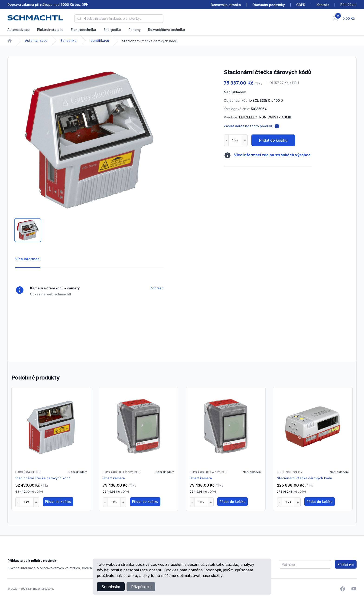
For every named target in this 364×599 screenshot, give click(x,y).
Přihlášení (346, 564)
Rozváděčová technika (167, 30)
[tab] (28, 230)
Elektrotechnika (83, 30)
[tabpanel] (89, 139)
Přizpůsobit (141, 587)
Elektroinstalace (50, 30)
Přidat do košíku (273, 140)
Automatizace (19, 30)
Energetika (112, 30)
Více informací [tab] (28, 259)
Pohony (135, 30)
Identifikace (99, 41)
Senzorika (68, 41)
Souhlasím (111, 587)
